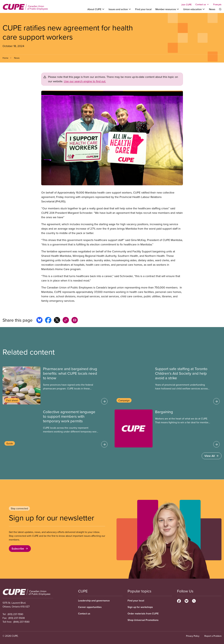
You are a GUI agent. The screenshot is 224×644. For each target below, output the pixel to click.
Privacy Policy (193, 636)
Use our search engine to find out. (85, 81)
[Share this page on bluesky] (39, 321)
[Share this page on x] (57, 321)
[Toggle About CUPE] (96, 9)
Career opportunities (90, 607)
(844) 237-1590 (21, 622)
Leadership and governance (94, 601)
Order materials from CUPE (143, 614)
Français (217, 4)
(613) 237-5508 (17, 618)
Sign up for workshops (140, 607)
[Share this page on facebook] (48, 321)
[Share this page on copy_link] (66, 321)
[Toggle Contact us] (202, 4)
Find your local (143, 9)
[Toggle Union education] (194, 9)
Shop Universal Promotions (143, 620)
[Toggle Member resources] (167, 9)
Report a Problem (213, 636)
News (212, 9)
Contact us (84, 614)
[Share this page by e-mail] (75, 321)
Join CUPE (186, 5)
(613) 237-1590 (15, 614)
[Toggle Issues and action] (120, 9)
